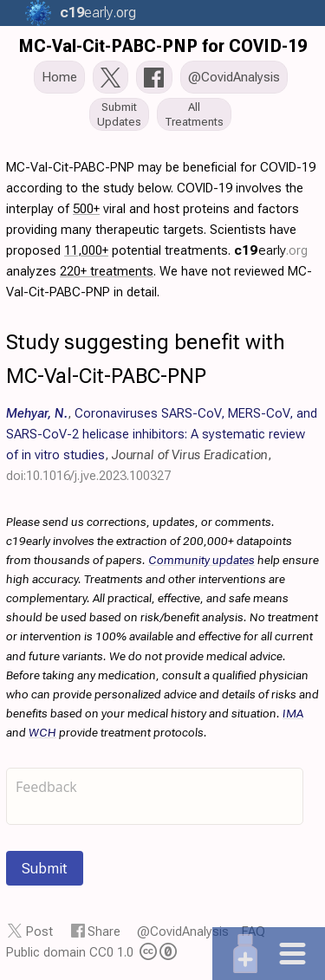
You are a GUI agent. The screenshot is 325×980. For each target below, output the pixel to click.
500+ (86, 209)
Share (104, 931)
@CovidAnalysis (183, 931)
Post (39, 931)
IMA (293, 713)
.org (95, 13)
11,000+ (86, 250)
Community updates (201, 560)
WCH (42, 732)
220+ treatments (107, 271)
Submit (45, 868)
